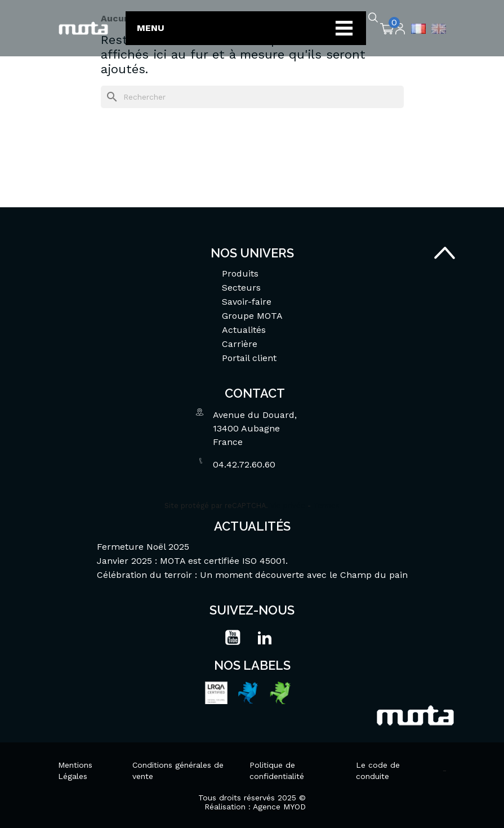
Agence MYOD (279, 807)
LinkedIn (265, 638)
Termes (326, 506)
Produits (240, 273)
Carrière (240, 344)
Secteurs (241, 288)
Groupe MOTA (252, 316)
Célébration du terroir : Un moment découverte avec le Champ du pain (252, 575)
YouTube (233, 638)
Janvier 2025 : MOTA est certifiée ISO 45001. (192, 561)
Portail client (249, 358)
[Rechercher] (252, 97)
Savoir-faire (247, 302)
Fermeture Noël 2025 (143, 547)
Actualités (244, 330)
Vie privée (288, 506)
